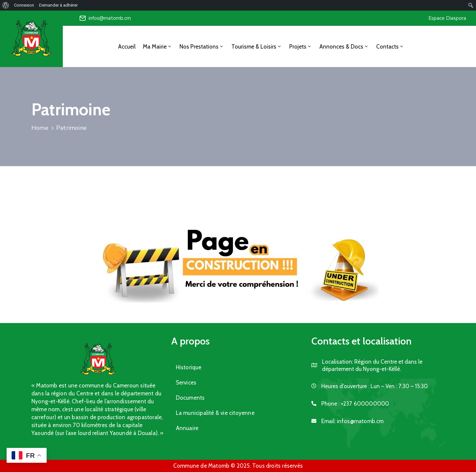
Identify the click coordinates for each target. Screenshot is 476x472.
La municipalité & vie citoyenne (215, 413)
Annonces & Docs (344, 47)
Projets (301, 47)
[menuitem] (6, 5)
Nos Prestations (202, 47)
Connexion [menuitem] (24, 5)
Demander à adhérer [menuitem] (58, 5)
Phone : (355, 404)
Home (40, 128)
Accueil (127, 47)
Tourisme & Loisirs (257, 47)
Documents (190, 398)
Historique (189, 367)
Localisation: (337, 362)
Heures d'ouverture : (345, 386)
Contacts (390, 47)
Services (186, 382)
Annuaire (187, 428)
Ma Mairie (158, 47)
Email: (353, 421)
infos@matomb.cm (110, 18)
